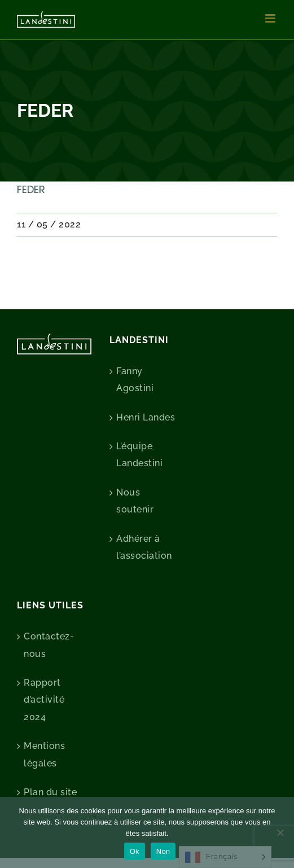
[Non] (280, 832)
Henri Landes (146, 417)
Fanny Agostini (135, 380)
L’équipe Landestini (139, 455)
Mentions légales (44, 754)
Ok (135, 851)
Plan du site (50, 792)
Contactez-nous (49, 645)
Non (163, 851)
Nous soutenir (135, 501)
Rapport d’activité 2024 (44, 700)
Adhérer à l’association (144, 547)
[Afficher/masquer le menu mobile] (271, 18)
